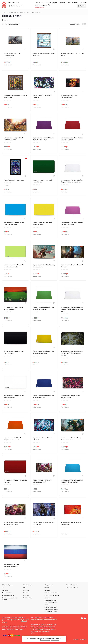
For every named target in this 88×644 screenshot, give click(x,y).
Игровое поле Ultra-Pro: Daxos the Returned (73, 266)
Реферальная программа (52, 595)
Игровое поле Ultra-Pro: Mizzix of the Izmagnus (44, 523)
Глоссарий (26, 595)
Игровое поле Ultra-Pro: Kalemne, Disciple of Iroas (44, 266)
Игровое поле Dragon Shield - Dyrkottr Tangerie (14, 139)
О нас (4, 588)
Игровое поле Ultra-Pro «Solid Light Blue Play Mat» (14, 224)
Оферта (47, 605)
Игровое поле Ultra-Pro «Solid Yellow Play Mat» (42, 224)
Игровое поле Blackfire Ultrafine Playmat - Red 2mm (72, 139)
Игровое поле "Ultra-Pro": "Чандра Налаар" (70, 96)
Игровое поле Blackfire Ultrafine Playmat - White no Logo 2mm (72, 181)
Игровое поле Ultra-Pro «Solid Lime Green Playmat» (14, 266)
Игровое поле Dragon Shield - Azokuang (42, 96)
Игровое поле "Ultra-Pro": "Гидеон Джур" (72, 54)
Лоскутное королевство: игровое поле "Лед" (44, 54)
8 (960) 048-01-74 (42, 5)
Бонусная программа (52, 3)
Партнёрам (5, 590)
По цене (4, 24)
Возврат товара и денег (52, 593)
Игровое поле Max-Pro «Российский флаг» (12, 566)
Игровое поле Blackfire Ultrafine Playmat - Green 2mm (43, 308)
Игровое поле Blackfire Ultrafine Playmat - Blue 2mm (43, 397)
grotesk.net (83, 639)
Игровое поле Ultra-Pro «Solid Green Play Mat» (42, 181)
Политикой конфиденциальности (50, 640)
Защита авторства (7, 593)
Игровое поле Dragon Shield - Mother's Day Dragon (14, 523)
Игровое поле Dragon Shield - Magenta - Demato (71, 397)
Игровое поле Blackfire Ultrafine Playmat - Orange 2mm (15, 439)
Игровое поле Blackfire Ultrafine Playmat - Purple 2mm (43, 139)
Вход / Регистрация (72, 588)
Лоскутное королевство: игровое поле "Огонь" (15, 96)
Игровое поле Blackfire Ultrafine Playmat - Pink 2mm (72, 224)
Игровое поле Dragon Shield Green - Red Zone (13, 308)
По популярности (14, 24)
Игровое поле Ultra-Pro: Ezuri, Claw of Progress (71, 439)
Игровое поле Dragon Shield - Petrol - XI (42, 439)
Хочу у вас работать (8, 595)
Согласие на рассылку (51, 607)
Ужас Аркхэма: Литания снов (14, 180)
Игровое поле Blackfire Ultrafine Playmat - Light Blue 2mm (72, 481)
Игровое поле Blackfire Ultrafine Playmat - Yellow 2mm (43, 352)
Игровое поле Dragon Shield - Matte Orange (71, 523)
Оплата (47, 588)
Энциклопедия (28, 598)
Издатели (26, 593)
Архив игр (26, 590)
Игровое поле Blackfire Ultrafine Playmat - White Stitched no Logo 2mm (72, 309)
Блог (25, 588)
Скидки (38, 3)
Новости (68, 3)
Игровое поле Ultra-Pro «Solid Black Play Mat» (14, 352)
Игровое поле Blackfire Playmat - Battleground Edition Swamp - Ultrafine (72, 353)
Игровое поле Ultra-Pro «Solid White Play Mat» (14, 397)
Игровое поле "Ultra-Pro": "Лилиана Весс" (12, 54)
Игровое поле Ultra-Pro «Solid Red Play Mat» (15, 481)
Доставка (62, 3)
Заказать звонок (40, 7)
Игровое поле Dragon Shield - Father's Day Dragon (42, 481)
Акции (43, 3)
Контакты (75, 3)
